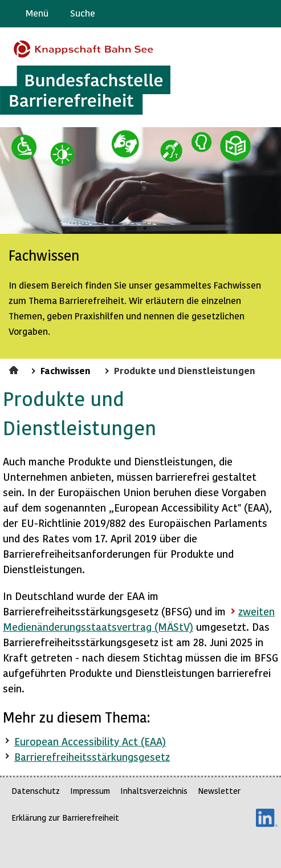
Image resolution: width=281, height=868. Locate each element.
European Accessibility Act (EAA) (90, 741)
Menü (37, 13)
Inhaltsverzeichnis (154, 791)
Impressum (90, 791)
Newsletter (219, 791)
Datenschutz (36, 791)
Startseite (15, 368)
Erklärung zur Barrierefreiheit (65, 818)
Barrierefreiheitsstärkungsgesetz (92, 757)
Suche (83, 13)
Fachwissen (66, 370)
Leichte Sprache (268, 14)
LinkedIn (267, 818)
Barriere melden (225, 14)
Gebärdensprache (247, 14)
